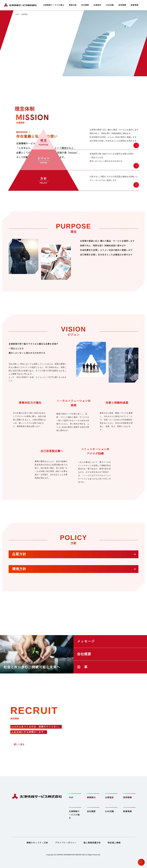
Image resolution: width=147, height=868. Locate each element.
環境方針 (19, 569)
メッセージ (86, 641)
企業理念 (98, 5)
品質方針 (19, 554)
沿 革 (82, 667)
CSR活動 (110, 5)
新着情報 (135, 5)
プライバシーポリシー (66, 843)
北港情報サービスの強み (54, 5)
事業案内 (91, 798)
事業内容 (73, 5)
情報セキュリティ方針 (37, 843)
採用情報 (122, 5)
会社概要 (85, 5)
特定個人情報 (114, 843)
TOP (17, 14)
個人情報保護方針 (92, 843)
